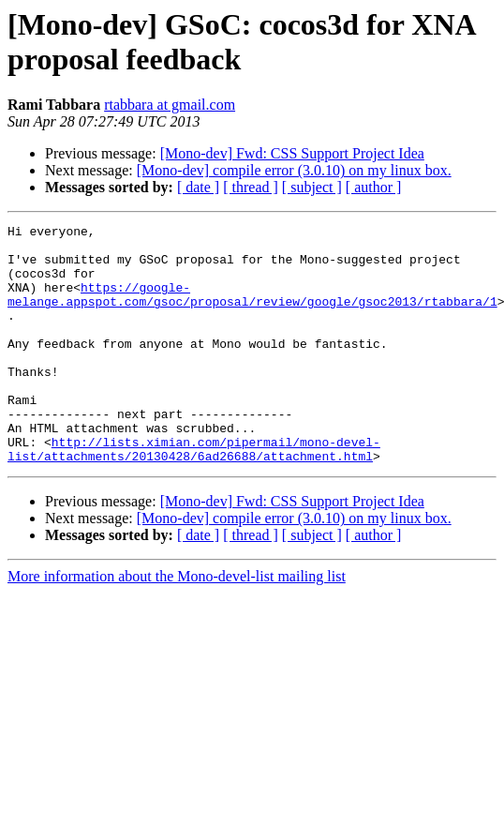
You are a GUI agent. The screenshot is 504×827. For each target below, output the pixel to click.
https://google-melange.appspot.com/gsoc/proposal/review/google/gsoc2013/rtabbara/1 (252, 309)
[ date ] (198, 187)
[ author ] (374, 187)
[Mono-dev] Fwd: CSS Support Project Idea (292, 153)
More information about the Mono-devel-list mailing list (177, 624)
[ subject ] (312, 187)
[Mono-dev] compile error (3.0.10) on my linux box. (294, 170)
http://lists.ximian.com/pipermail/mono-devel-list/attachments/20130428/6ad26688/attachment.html (194, 495)
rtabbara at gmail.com (170, 105)
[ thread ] (251, 187)
